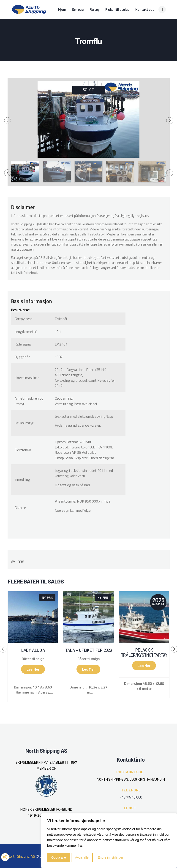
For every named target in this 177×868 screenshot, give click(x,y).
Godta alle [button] (59, 857)
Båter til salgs (33, 659)
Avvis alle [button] (82, 857)
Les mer (33, 669)
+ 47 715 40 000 (131, 797)
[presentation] (8, 121)
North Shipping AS (21, 856)
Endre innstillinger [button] (110, 857)
